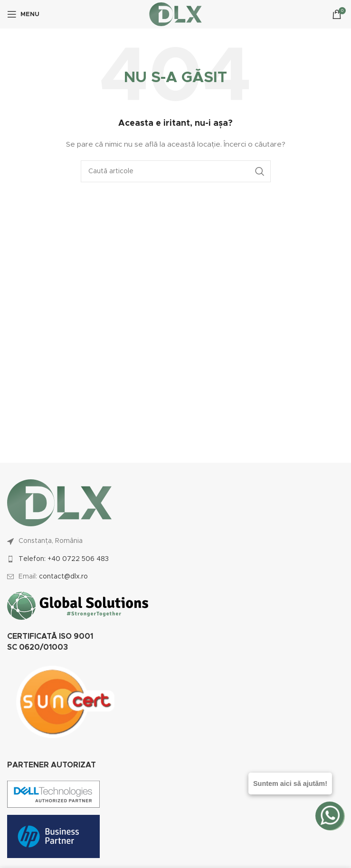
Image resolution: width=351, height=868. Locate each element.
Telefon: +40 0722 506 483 (64, 559)
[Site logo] (175, 14)
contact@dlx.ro (63, 577)
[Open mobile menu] (23, 14)
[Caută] (176, 171)
